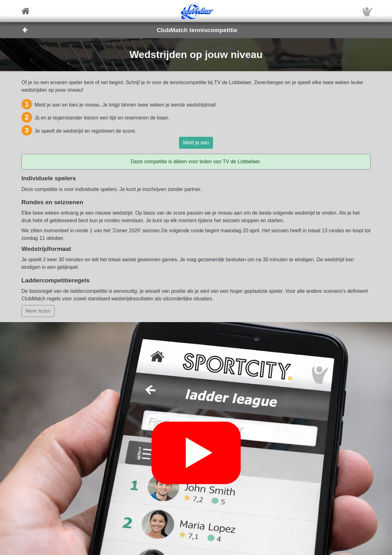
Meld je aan (196, 143)
